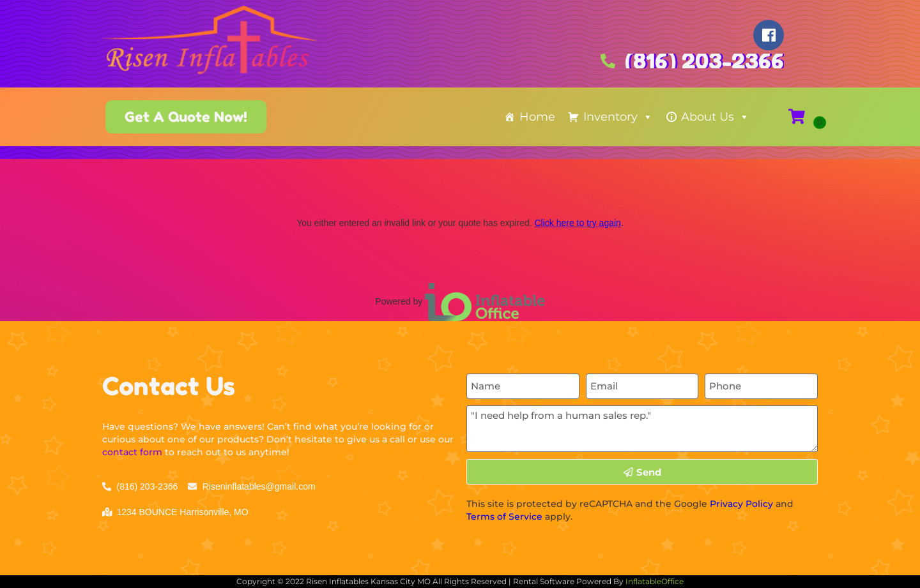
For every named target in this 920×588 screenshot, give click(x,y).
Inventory (618, 117)
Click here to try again (577, 223)
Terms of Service (504, 516)
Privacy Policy (741, 504)
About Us (715, 117)
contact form (132, 452)
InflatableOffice (655, 581)
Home (537, 117)
